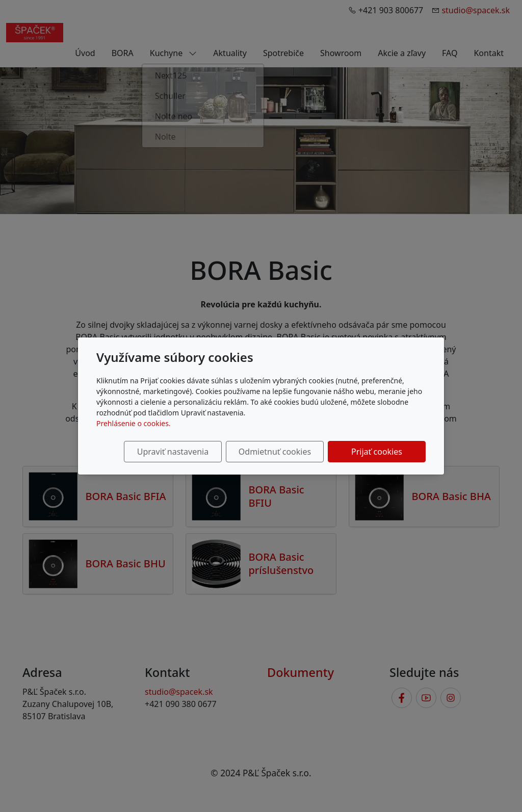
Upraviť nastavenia (173, 452)
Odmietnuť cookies (275, 452)
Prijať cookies (377, 452)
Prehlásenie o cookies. (134, 423)
